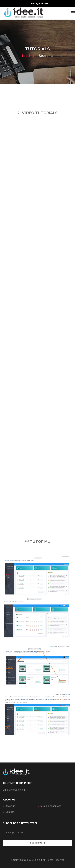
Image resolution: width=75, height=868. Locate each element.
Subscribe (37, 843)
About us (10, 806)
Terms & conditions (51, 806)
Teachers (29, 56)
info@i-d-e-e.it (39, 3)
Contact (10, 812)
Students (46, 56)
